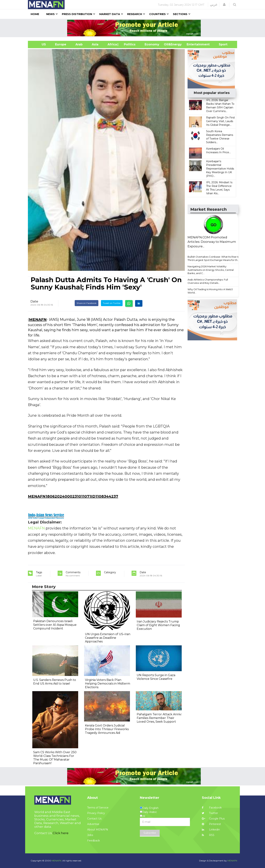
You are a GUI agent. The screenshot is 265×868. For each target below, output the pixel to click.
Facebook (212, 808)
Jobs (90, 835)
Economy (152, 44)
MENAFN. (57, 861)
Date (34, 301)
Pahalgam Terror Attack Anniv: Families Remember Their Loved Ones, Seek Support (159, 718)
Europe (61, 44)
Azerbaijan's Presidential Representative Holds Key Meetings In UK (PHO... (220, 169)
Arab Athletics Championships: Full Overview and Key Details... (208, 281)
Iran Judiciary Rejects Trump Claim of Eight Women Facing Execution (158, 625)
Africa (112, 44)
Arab (79, 44)
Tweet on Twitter (112, 303)
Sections (180, 14)
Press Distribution (77, 14)
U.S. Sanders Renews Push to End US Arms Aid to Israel (55, 682)
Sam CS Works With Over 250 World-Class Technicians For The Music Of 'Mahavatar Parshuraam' (55, 758)
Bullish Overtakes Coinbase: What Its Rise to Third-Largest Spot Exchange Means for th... (214, 258)
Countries (157, 14)
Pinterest (211, 824)
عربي (214, 5)
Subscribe (150, 833)
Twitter (210, 813)
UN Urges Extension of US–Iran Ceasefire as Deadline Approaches (108, 638)
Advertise (93, 824)
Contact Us (94, 819)
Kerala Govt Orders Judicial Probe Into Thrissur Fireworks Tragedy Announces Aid (107, 729)
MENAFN (38, 319)
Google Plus (213, 819)
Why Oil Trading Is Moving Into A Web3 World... (210, 291)
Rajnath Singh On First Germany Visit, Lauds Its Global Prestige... (220, 121)
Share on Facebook (87, 303)
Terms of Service (98, 808)
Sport (221, 44)
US (39, 44)
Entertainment (193, 44)
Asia (95, 44)
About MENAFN (98, 830)
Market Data (110, 14)
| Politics (129, 44)
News (50, 14)
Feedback (94, 841)
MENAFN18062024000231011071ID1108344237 (73, 496)
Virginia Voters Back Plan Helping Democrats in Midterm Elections (108, 684)
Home (35, 14)
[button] (224, 5)
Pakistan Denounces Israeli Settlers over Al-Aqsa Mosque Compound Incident (55, 625)
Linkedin (211, 830)
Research (135, 14)
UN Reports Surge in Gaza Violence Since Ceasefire (156, 677)
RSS (208, 835)
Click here (61, 833)
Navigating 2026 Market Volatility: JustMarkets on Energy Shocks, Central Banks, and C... (211, 270)
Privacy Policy (96, 813)
